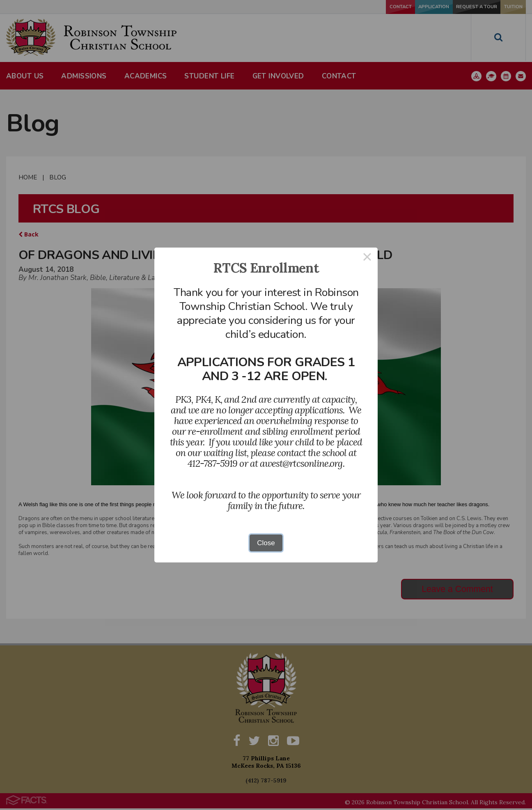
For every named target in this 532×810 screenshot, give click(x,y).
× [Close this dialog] (367, 258)
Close (266, 543)
